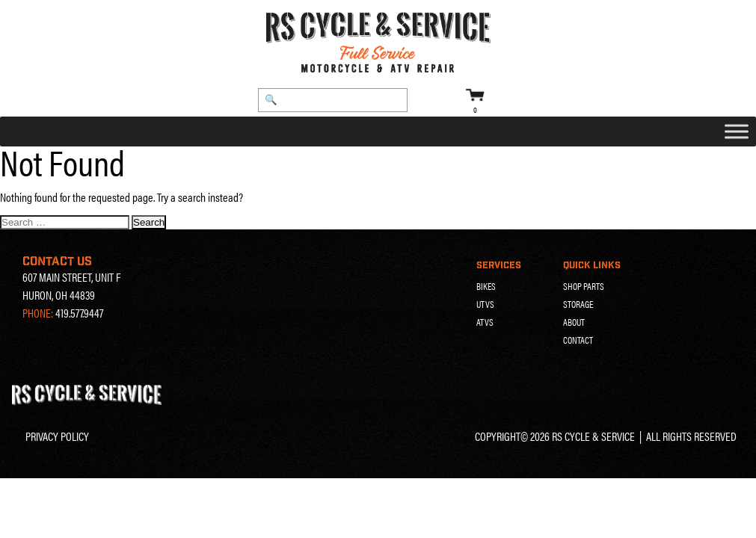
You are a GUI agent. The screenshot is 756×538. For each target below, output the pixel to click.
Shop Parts (584, 286)
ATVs (485, 322)
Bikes (486, 286)
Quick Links (592, 265)
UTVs (485, 304)
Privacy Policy (57, 436)
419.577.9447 (79, 313)
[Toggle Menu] (737, 132)
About (574, 322)
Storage (578, 304)
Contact (578, 340)
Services (499, 265)
